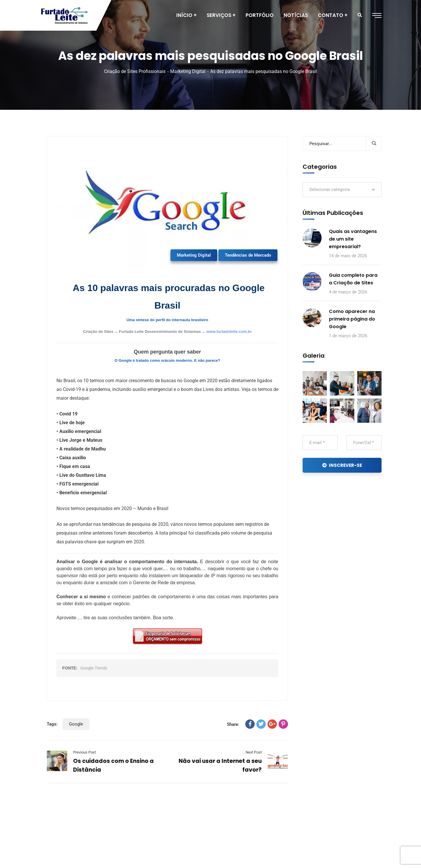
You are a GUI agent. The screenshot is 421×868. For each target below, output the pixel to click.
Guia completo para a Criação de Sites (353, 279)
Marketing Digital (188, 71)
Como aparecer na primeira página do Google (352, 319)
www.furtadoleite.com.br (229, 332)
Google (76, 724)
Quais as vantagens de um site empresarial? (353, 239)
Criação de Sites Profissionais (135, 71)
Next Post (254, 752)
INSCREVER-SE (342, 465)
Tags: (52, 724)
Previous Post (84, 752)
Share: (233, 724)
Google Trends (94, 668)
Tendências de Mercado (248, 255)
